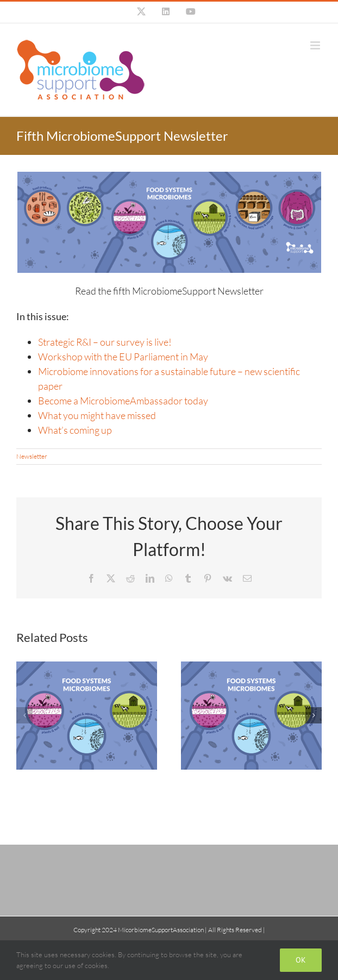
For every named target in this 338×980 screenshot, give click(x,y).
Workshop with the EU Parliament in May (123, 357)
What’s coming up (75, 430)
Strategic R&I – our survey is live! (105, 342)
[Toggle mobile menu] (316, 45)
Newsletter (32, 456)
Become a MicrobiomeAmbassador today (123, 401)
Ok (301, 960)
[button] (24, 715)
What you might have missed (97, 415)
